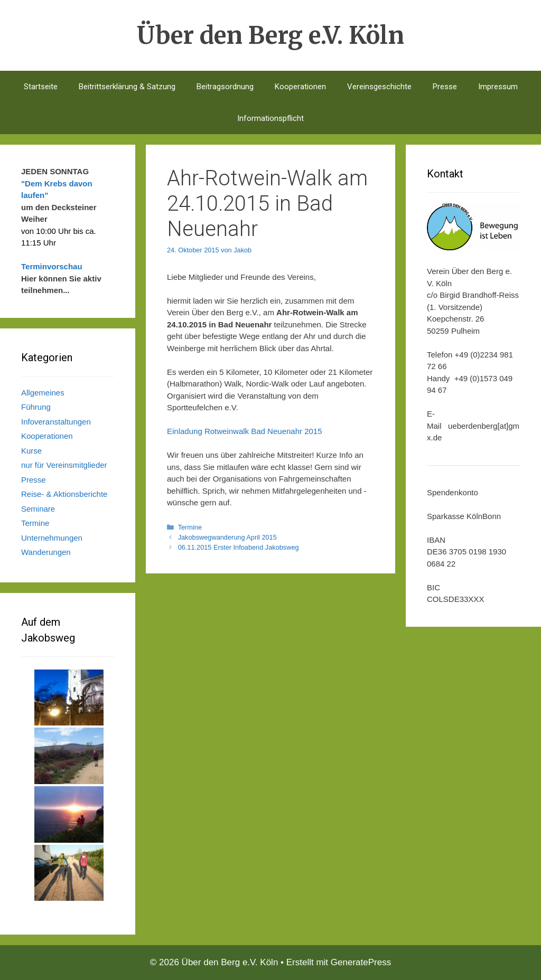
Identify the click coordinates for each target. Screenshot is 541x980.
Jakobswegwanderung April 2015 (227, 537)
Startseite (41, 87)
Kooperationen (300, 87)
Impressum (498, 87)
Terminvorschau (52, 266)
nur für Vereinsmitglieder (64, 465)
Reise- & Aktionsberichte (64, 494)
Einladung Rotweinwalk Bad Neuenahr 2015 (245, 431)
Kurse (31, 451)
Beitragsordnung (225, 87)
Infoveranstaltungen (56, 422)
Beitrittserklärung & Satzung (127, 87)
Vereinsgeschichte (379, 87)
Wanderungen (46, 552)
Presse (445, 87)
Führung (36, 407)
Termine (190, 527)
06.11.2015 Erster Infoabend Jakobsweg (239, 547)
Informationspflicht (270, 118)
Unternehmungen (52, 538)
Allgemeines (43, 393)
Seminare (38, 509)
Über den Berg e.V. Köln (270, 35)
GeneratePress (361, 962)
